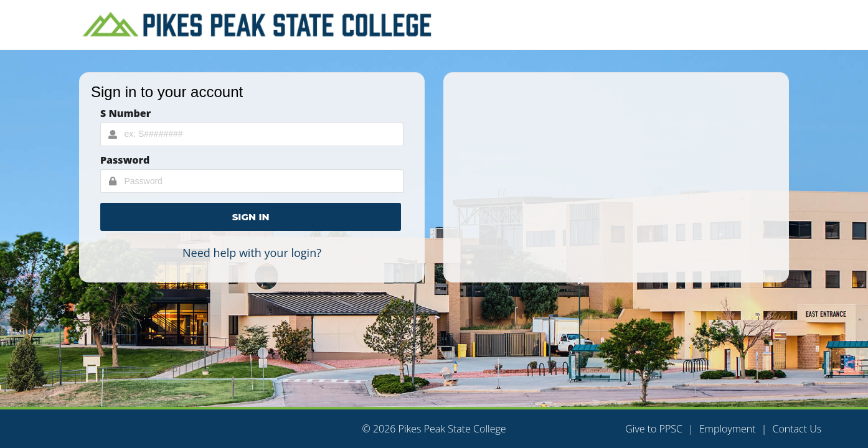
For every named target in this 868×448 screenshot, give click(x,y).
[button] (251, 217)
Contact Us (797, 429)
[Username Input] (252, 134)
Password (125, 160)
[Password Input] (252, 181)
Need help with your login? (252, 253)
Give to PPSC (654, 429)
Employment (728, 429)
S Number (125, 113)
